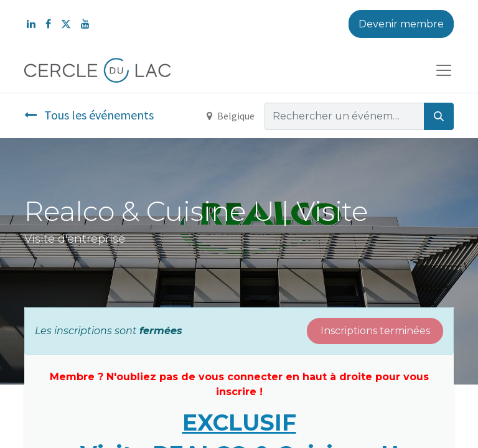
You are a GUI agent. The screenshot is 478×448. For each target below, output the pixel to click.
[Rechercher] (439, 116)
